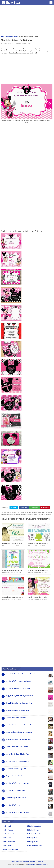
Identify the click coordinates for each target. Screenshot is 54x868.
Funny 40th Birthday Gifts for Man (17, 754)
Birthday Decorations (34, 826)
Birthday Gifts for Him (13, 805)
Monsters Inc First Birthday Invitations (40, 544)
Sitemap (13, 862)
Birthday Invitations (8, 43)
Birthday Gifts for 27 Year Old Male (17, 812)
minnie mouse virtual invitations (43, 515)
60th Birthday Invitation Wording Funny (14, 544)
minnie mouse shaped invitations (24, 515)
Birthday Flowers (33, 830)
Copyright (26, 862)
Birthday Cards (6, 826)
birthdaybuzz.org (32, 865)
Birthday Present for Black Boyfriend (18, 747)
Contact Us (19, 862)
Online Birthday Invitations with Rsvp (13, 597)
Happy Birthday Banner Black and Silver (19, 703)
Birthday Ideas (32, 838)
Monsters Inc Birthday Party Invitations (14, 570)
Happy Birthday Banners (10, 850)
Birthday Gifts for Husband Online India (19, 725)
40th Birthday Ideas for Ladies (16, 798)
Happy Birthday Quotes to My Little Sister (19, 696)
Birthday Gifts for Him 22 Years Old (17, 783)
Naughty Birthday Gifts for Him (16, 776)
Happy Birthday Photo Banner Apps (17, 710)
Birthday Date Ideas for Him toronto (18, 688)
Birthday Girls (6, 838)
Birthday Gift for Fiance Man (15, 790)
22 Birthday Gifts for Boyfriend (16, 769)
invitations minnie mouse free (12, 512)
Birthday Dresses (7, 830)
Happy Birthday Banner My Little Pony (18, 739)
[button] (51, 2)
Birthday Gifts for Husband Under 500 (18, 681)
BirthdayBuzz (11, 2)
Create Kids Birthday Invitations (38, 570)
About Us (41, 862)
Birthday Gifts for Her (9, 834)
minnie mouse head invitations (29, 512)
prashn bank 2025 (43, 865)
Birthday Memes (33, 842)
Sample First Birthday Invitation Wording (40, 597)
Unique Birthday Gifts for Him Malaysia (19, 732)
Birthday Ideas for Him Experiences (17, 761)
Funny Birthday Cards (34, 846)
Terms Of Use (33, 862)
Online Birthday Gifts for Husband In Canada (20, 674)
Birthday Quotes (7, 846)
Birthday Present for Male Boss (16, 718)
